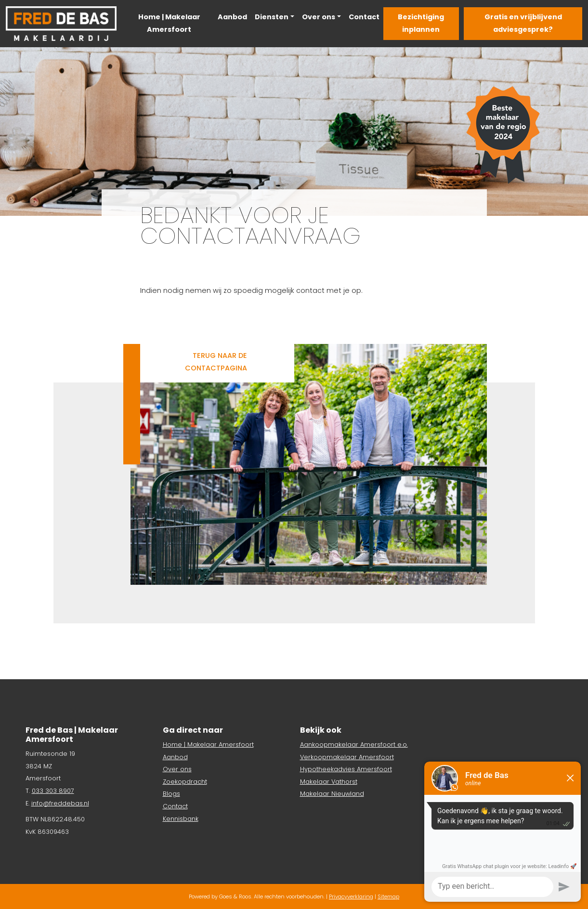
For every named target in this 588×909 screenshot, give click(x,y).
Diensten (272, 17)
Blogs (171, 794)
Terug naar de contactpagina (216, 362)
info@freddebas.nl (60, 803)
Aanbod (232, 17)
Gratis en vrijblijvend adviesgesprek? (523, 23)
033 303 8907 (53, 791)
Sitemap (388, 896)
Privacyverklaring (351, 896)
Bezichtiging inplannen (421, 23)
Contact (364, 17)
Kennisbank (181, 819)
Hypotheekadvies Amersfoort (346, 769)
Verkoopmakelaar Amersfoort (347, 757)
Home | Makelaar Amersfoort (169, 23)
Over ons (319, 17)
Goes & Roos (235, 896)
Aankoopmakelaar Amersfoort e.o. (354, 744)
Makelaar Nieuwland (332, 794)
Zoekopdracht (185, 782)
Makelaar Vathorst (329, 782)
